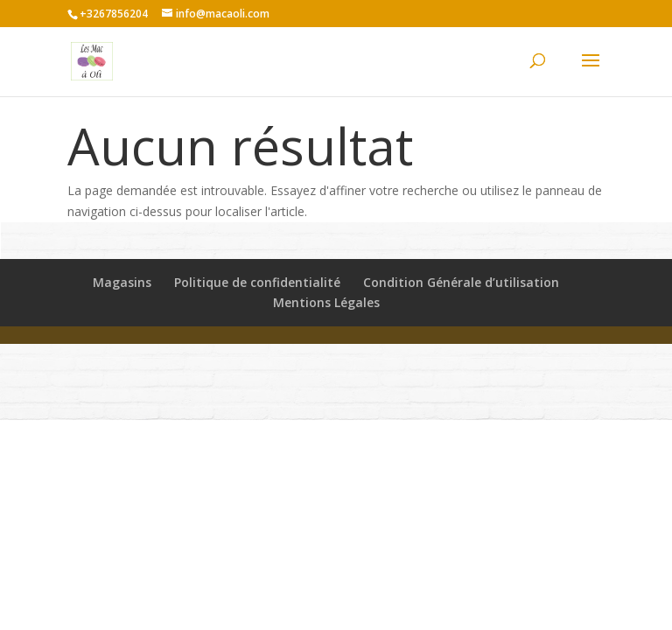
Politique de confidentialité (257, 282)
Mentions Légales (326, 302)
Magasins (122, 282)
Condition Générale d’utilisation (461, 282)
